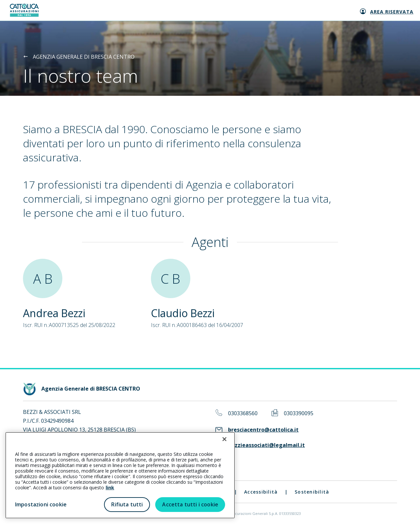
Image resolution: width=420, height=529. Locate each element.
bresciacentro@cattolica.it (263, 430)
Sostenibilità (312, 492)
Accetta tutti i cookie (190, 504)
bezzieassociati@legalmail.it (266, 445)
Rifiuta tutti (127, 504)
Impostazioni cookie (41, 504)
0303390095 (299, 413)
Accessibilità (261, 492)
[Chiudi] (224, 439)
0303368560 (243, 413)
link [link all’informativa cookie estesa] (110, 488)
